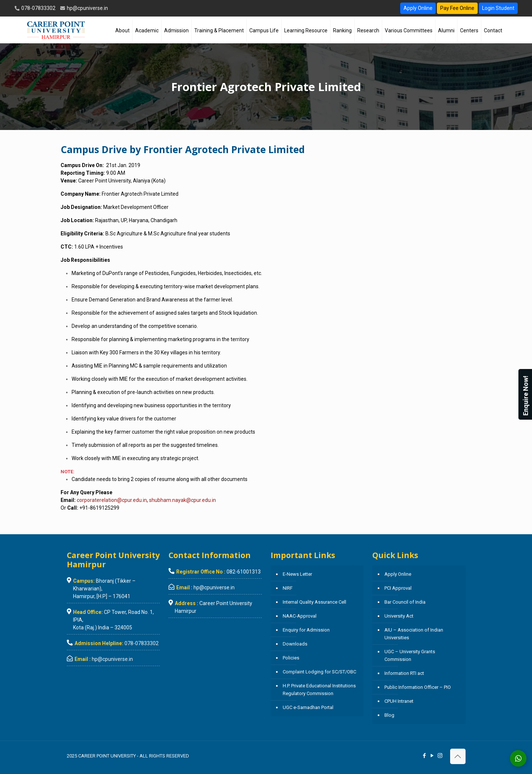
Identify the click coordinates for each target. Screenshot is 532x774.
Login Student (498, 8)
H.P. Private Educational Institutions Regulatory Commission (319, 690)
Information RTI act (404, 673)
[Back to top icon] (458, 756)
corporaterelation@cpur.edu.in (112, 500)
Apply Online (418, 8)
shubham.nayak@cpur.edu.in (182, 500)
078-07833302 (38, 8)
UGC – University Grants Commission (410, 655)
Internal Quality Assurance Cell (314, 602)
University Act (399, 616)
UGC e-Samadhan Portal (308, 707)
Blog (389, 715)
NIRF (288, 588)
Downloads (295, 644)
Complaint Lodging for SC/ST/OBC (319, 672)
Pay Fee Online (457, 8)
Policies (291, 658)
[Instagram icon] (440, 756)
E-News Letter (297, 574)
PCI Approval (398, 588)
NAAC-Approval (300, 616)
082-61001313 (244, 572)
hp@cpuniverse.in (87, 8)
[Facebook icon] (425, 756)
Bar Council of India (405, 602)
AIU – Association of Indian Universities (414, 634)
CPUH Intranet (399, 701)
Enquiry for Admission (306, 630)
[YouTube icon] (432, 756)
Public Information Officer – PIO (418, 687)
